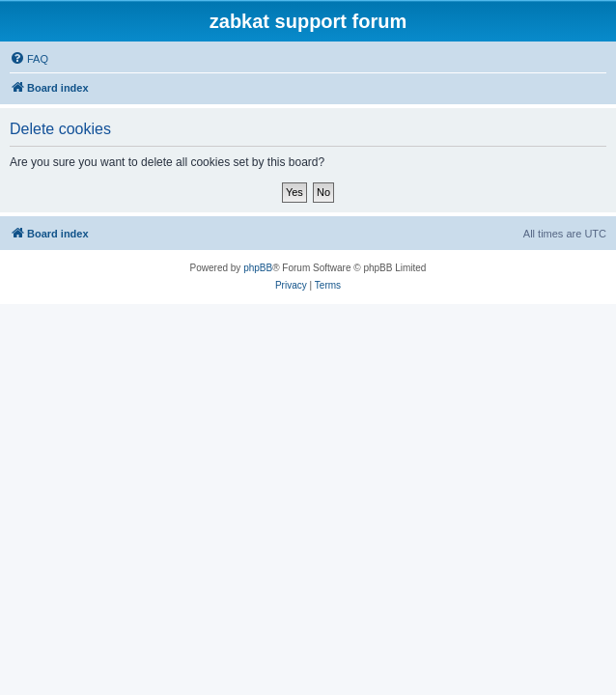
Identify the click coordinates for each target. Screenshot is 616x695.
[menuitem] (29, 59)
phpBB (258, 268)
